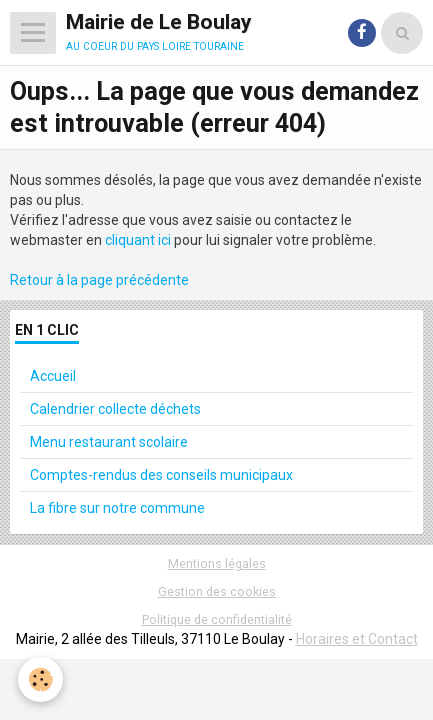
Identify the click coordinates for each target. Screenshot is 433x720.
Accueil (53, 376)
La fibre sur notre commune (117, 508)
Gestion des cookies (217, 591)
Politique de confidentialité (217, 619)
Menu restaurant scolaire (109, 442)
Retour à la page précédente (99, 280)
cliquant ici (138, 240)
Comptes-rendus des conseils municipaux (161, 475)
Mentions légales (217, 563)
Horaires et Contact (357, 639)
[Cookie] (40, 679)
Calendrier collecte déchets (115, 409)
